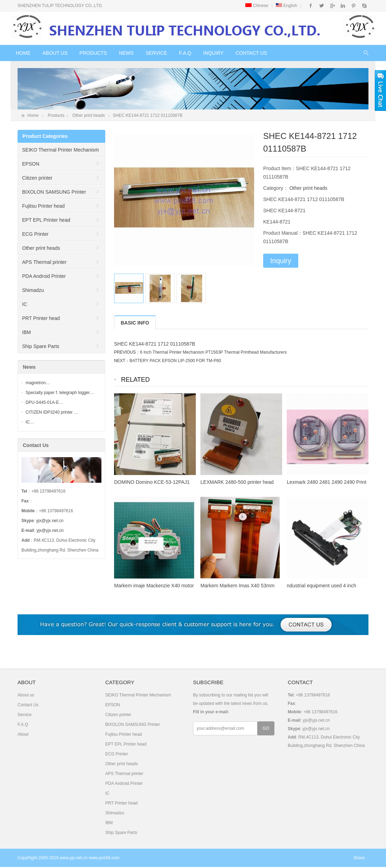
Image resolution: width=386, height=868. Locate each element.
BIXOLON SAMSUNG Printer (54, 192)
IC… (30, 422)
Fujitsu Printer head (43, 206)
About (23, 734)
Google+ (332, 6)
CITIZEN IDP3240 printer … (52, 412)
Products (93, 53)
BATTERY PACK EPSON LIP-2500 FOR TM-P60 (175, 361)
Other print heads (89, 115)
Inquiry (213, 53)
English (287, 6)
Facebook (311, 6)
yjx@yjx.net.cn (50, 521)
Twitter (322, 6)
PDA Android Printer (44, 276)
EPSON (31, 164)
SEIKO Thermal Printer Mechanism (60, 150)
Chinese (257, 6)
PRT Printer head (41, 318)
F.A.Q (185, 53)
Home (23, 53)
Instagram (343, 6)
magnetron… (38, 383)
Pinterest (354, 6)
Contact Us (251, 53)
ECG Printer (35, 234)
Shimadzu (33, 290)
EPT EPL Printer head (46, 220)
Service (156, 53)
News (126, 53)
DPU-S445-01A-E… (44, 402)
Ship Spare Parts (41, 346)
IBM (26, 332)
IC (25, 304)
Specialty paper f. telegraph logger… (60, 393)
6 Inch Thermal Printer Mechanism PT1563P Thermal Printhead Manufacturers (213, 352)
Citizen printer (37, 178)
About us (55, 53)
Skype (364, 6)
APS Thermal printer (44, 262)
